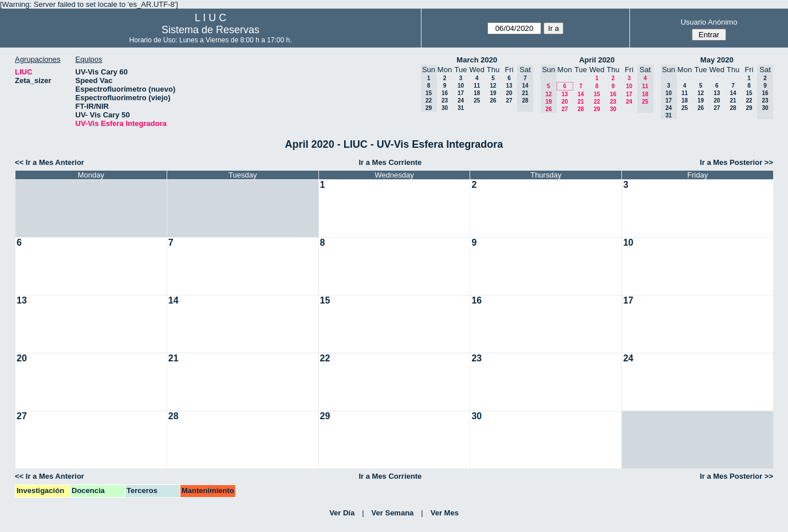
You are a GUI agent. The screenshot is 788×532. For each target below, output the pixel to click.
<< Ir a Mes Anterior (50, 162)
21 (580, 102)
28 (580, 109)
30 (445, 108)
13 (509, 86)
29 (597, 109)
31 (461, 108)
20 (509, 93)
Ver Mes (445, 513)
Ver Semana (393, 513)
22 (597, 102)
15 (597, 94)
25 (477, 101)
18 (477, 93)
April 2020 (597, 60)
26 (493, 101)
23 (445, 101)
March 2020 (477, 60)
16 (445, 93)
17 (461, 93)
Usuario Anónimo (709, 22)
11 (477, 86)
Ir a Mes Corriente (390, 162)
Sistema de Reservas (210, 30)
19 (493, 93)
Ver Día (342, 513)
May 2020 (717, 60)
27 (509, 101)
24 (461, 101)
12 (493, 86)
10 (461, 86)
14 (580, 94)
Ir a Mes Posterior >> (736, 162)
